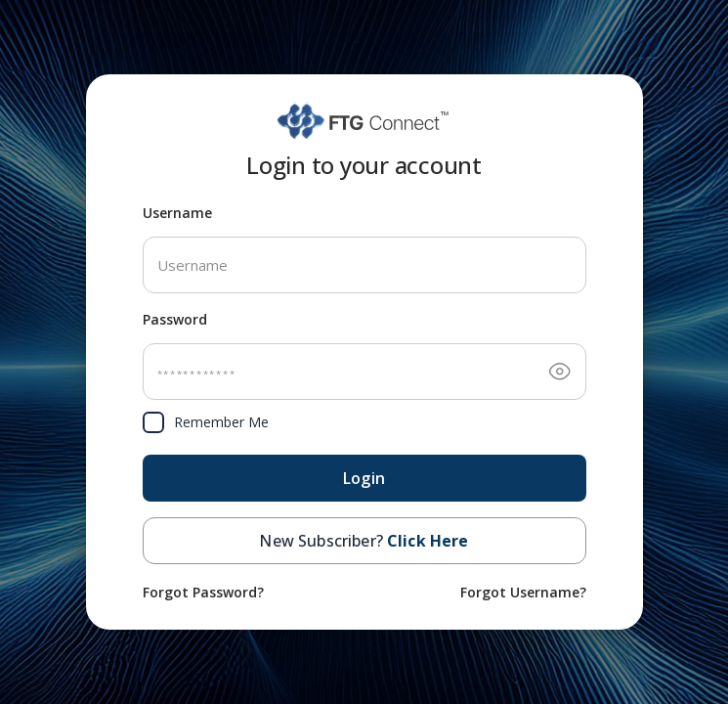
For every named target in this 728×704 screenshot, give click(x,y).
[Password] (364, 372)
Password (175, 319)
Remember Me (206, 422)
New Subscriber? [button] (364, 541)
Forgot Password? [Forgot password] (203, 592)
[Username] (364, 265)
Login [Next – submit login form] (364, 478)
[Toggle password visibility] (560, 372)
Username (177, 213)
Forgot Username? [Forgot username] (523, 592)
